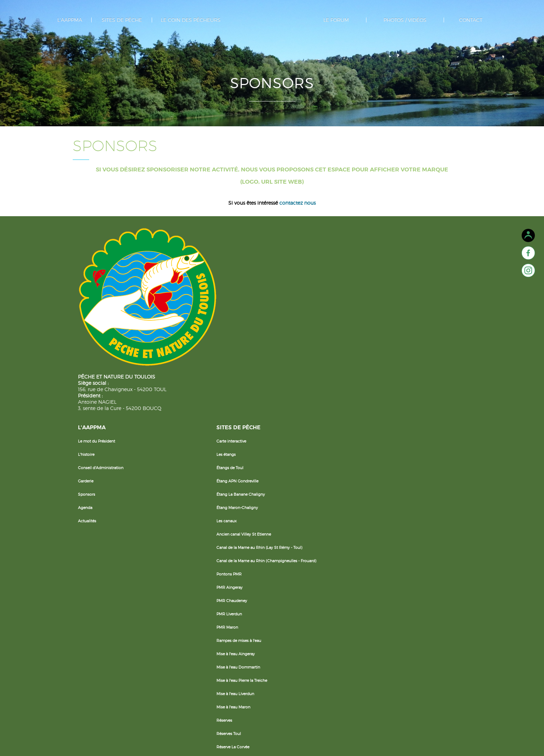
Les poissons (285, 304)
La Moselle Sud (223, 636)
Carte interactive (224, 264)
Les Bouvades (221, 689)
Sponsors (153, 318)
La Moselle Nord (224, 649)
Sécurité (281, 331)
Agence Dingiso (321, 742)
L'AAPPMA (85, 20)
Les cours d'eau (223, 623)
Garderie (152, 304)
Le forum (333, 20)
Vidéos (392, 278)
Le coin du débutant (292, 264)
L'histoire (153, 278)
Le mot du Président (163, 264)
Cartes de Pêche (288, 291)
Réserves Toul (221, 570)
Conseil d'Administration (167, 291)
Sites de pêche (132, 20)
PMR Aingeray (222, 423)
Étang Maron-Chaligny (230, 331)
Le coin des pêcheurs (194, 20)
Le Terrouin (219, 676)
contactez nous (298, 218)
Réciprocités (284, 318)
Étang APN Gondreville (230, 304)
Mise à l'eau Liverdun (228, 530)
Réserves (217, 556)
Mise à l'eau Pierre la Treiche (234, 516)
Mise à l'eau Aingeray (228, 490)
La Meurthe (219, 663)
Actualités (153, 344)
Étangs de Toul (222, 291)
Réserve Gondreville (227, 596)
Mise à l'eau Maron (226, 543)
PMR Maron (220, 463)
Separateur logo (272, 31)
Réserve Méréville (224, 609)
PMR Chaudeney (224, 437)
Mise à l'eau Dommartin (231, 503)
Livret (278, 358)
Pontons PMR (221, 410)
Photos (392, 264)
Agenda (152, 331)
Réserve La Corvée (225, 583)
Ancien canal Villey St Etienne (236, 358)
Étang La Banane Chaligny (233, 318)
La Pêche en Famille (291, 278)
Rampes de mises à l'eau (231, 476)
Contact (456, 20)
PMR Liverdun (221, 450)
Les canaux (219, 344)
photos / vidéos (396, 20)
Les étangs (218, 278)
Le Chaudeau (221, 702)
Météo (279, 344)
